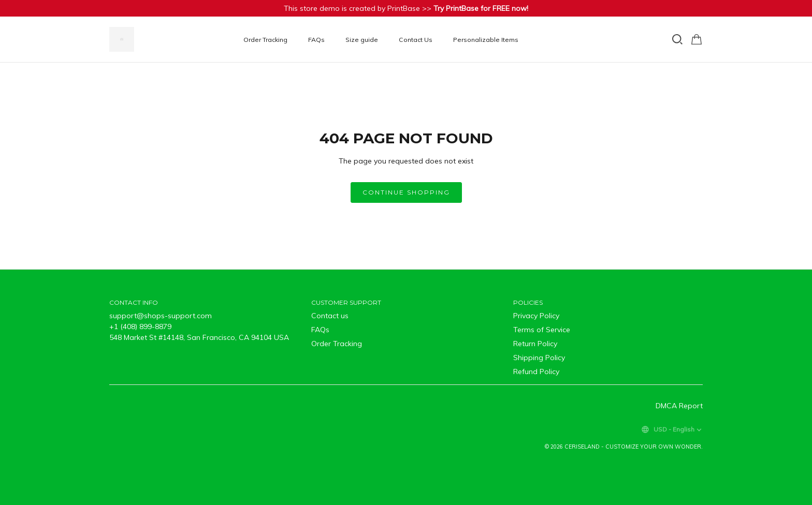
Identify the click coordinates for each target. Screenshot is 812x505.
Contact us (330, 316)
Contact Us (416, 40)
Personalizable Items (486, 40)
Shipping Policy (539, 358)
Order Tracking (265, 40)
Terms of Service (542, 330)
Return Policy (535, 344)
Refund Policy (536, 372)
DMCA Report (679, 406)
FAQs (316, 40)
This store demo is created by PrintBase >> (406, 8)
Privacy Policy (536, 316)
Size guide (362, 40)
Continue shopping (406, 192)
